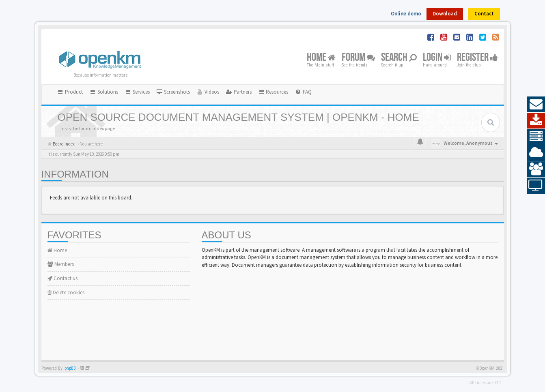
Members (61, 264)
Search (399, 58)
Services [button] (137, 92)
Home (321, 58)
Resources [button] (273, 92)
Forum (358, 58)
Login (437, 58)
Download (445, 14)
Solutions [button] (104, 92)
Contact (484, 14)
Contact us (62, 278)
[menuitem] (173, 92)
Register (477, 58)
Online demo (406, 14)
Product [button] (70, 92)
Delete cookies (66, 292)
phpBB (70, 368)
